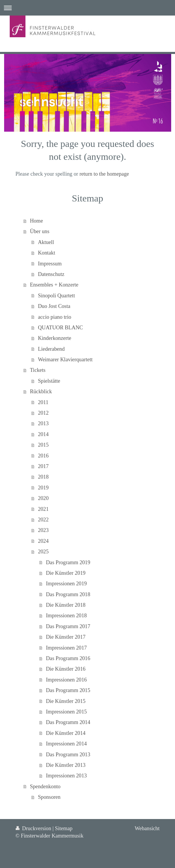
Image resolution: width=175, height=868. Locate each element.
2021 (43, 509)
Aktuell (46, 242)
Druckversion (34, 828)
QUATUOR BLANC (60, 328)
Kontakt (47, 253)
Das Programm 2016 (68, 658)
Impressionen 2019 (66, 584)
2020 (43, 498)
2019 (43, 488)
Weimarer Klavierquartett (65, 360)
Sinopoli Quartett (56, 296)
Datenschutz (51, 274)
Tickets (38, 370)
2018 (43, 477)
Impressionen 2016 (66, 680)
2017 (43, 466)
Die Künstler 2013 (66, 765)
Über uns (40, 231)
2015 (43, 445)
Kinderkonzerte (55, 338)
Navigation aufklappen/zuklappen (87, 8)
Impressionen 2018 (66, 616)
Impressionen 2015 (66, 712)
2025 (43, 552)
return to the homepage (104, 174)
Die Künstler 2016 (66, 669)
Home (36, 221)
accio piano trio (55, 317)
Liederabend (51, 349)
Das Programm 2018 (68, 594)
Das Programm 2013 (68, 755)
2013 (43, 423)
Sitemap (64, 828)
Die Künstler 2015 (66, 701)
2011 (43, 402)
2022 (43, 520)
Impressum (50, 264)
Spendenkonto (45, 786)
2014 (43, 434)
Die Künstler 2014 (66, 733)
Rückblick (41, 391)
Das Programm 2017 (68, 626)
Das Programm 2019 (68, 562)
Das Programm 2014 (68, 722)
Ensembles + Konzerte (54, 285)
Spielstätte (49, 381)
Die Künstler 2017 (66, 637)
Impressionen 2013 (66, 776)
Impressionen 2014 (66, 744)
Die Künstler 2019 (66, 573)
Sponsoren (49, 797)
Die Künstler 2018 (66, 605)
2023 (43, 530)
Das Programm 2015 (68, 690)
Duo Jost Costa (54, 306)
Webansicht (147, 828)
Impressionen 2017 (66, 648)
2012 (43, 413)
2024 (43, 541)
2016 (43, 456)
